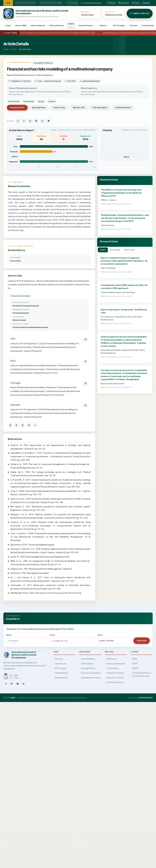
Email (52, 635)
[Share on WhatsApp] (36, 121)
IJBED (135, 659)
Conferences (148, 25)
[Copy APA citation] (86, 340)
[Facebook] (6, 684)
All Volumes (111, 659)
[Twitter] (12, 684)
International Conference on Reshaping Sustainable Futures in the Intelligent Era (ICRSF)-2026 (58, 33)
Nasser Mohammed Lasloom (21, 75)
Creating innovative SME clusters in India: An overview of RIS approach (124, 286)
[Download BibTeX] (17, 425)
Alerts (100, 635)
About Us (59, 659)
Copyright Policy (88, 668)
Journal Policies (87, 26)
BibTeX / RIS (79, 107)
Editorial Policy (57, 25)
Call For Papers (87, 664)
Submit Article (140, 14)
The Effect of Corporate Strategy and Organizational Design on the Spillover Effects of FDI (121, 193)
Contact (133, 25)
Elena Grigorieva (45, 75)
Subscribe (142, 641)
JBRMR (135, 668)
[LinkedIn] (23, 684)
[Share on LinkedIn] (30, 121)
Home (8, 25)
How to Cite (59, 107)
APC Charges (119, 25)
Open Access (61, 664)
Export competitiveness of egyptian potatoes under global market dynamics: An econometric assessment (124, 261)
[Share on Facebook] (24, 121)
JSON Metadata (123, 107)
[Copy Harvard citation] (86, 406)
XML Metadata (100, 107)
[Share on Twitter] (42, 121)
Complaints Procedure (91, 678)
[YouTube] (18, 684)
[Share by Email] (49, 121)
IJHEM (135, 664)
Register (146, 3)
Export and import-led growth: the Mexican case (124, 311)
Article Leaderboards (116, 664)
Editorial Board (38, 25)
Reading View (39, 107)
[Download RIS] (23, 425)
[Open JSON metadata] (35, 425)
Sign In (136, 3)
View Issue (15, 114)
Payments (124, 3)
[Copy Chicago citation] (86, 384)
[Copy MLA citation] (86, 362)
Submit (104, 26)
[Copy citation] (10, 425)
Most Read (115, 250)
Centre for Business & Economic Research (142, 674)
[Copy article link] (18, 121)
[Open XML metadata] (29, 425)
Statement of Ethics (115, 673)
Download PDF (17, 107)
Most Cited (129, 250)
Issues (71, 24)
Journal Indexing (88, 659)
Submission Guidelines (91, 673)
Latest (103, 250)
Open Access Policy (115, 678)
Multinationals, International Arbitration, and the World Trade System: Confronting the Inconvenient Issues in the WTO (125, 218)
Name (9, 635)
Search (111, 3)
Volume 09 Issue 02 (43, 63)
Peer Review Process (115, 682)
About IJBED (21, 25)
